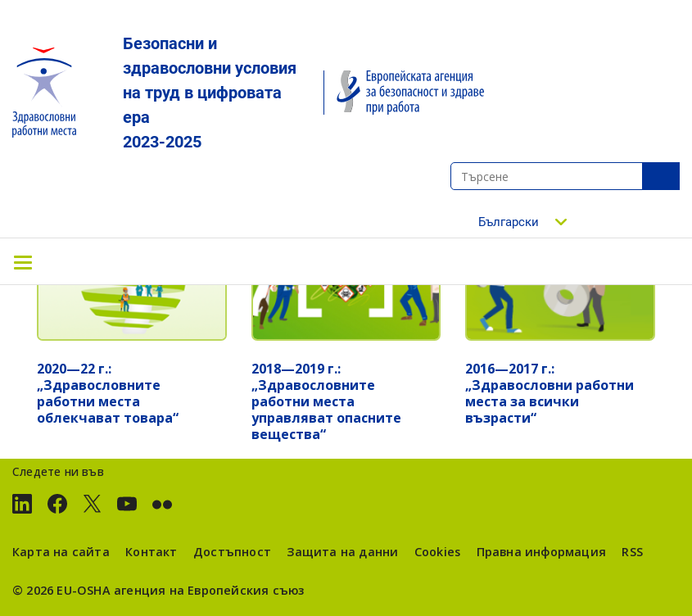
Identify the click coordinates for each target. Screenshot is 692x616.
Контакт (151, 552)
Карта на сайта (61, 552)
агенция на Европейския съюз (209, 590)
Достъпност (232, 552)
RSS (632, 552)
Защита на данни (342, 552)
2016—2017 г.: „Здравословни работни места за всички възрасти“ (550, 393)
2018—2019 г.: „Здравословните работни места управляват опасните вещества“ (326, 401)
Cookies (437, 552)
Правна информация (541, 552)
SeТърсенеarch (661, 176)
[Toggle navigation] (23, 261)
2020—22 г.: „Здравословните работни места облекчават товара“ (108, 393)
